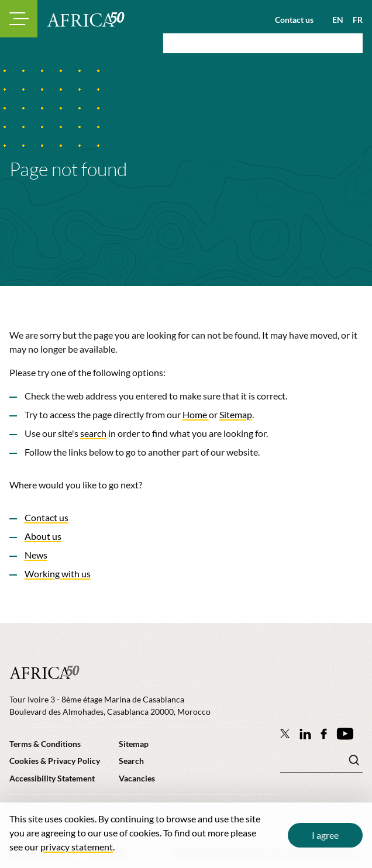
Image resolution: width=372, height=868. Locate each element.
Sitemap (236, 414)
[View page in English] (333, 20)
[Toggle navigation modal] (19, 19)
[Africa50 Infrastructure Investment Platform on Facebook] (324, 734)
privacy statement (77, 847)
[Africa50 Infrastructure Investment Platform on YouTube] (345, 734)
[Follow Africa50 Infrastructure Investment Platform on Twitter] (285, 733)
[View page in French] (353, 20)
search (93, 433)
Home (196, 414)
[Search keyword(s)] (321, 763)
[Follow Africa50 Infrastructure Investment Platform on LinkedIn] (305, 734)
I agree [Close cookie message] (325, 835)
